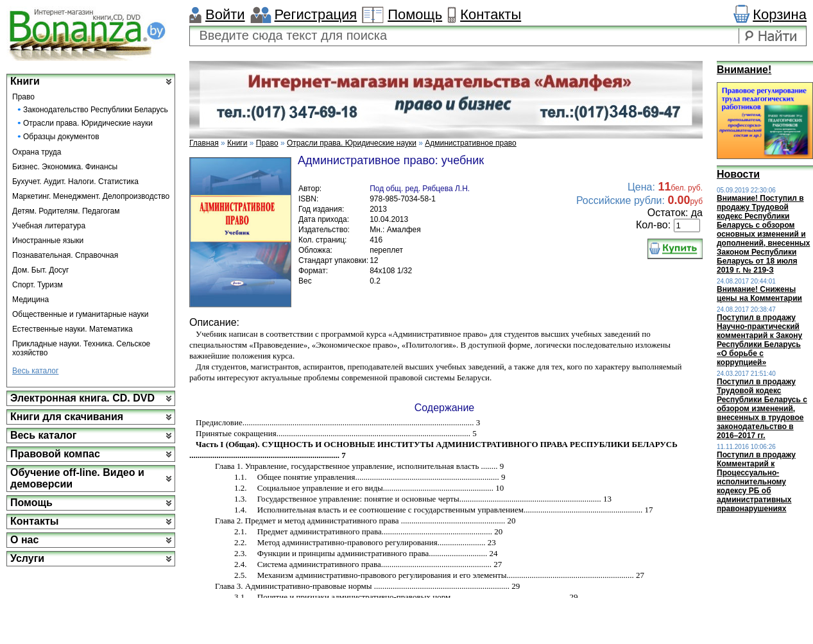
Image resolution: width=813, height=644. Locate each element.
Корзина (780, 14)
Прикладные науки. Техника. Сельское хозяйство (81, 348)
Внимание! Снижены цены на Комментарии (759, 294)
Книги (25, 81)
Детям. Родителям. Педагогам (66, 211)
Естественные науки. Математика (73, 329)
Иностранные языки (48, 241)
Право (23, 97)
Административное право (471, 143)
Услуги (27, 558)
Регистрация (316, 14)
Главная (204, 143)
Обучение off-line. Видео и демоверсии (77, 478)
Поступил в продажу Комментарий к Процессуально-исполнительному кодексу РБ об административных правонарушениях (756, 482)
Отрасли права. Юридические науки (88, 123)
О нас (24, 540)
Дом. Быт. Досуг (41, 270)
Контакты (491, 14)
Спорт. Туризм (38, 285)
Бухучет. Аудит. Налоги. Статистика (75, 182)
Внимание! (744, 70)
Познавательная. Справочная (65, 255)
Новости (738, 174)
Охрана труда (37, 152)
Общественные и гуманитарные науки (81, 314)
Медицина (30, 300)
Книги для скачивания (67, 417)
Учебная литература (49, 226)
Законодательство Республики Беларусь (96, 110)
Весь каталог (35, 371)
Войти (225, 14)
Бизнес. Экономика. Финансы (65, 167)
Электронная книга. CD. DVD (82, 398)
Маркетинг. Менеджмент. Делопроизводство (91, 196)
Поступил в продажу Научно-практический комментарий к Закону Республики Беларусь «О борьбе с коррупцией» (759, 340)
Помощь (415, 14)
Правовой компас (55, 454)
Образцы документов (61, 137)
